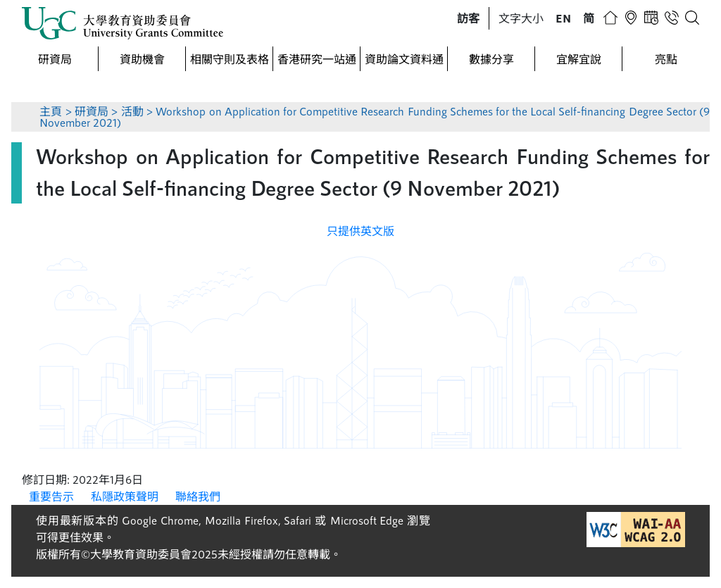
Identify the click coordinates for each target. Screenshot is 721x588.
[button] (468, 18)
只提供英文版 (360, 231)
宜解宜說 (579, 59)
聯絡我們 (198, 496)
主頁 (51, 111)
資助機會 (142, 59)
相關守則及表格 (230, 59)
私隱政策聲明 (125, 496)
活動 (132, 111)
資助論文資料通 (404, 59)
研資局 (55, 59)
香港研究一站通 (317, 59)
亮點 (666, 59)
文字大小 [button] (521, 18)
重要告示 (51, 496)
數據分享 (491, 59)
